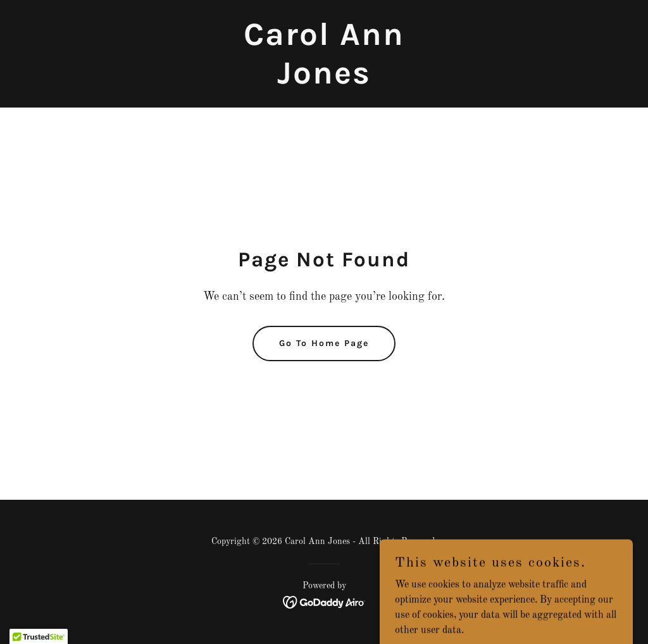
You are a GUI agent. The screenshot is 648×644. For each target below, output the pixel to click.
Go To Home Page (324, 343)
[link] (324, 81)
